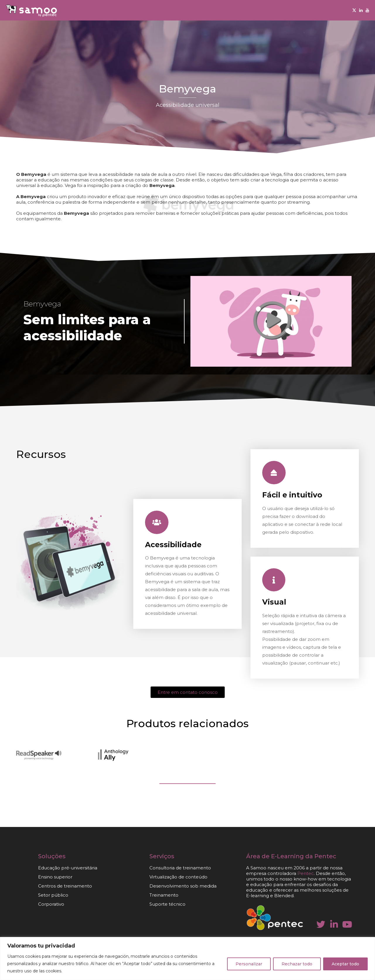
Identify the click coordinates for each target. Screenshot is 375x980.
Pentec (306, 873)
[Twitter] (354, 10)
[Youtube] (367, 10)
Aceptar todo (345, 964)
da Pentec (321, 856)
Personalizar (249, 964)
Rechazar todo (297, 964)
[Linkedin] (361, 10)
